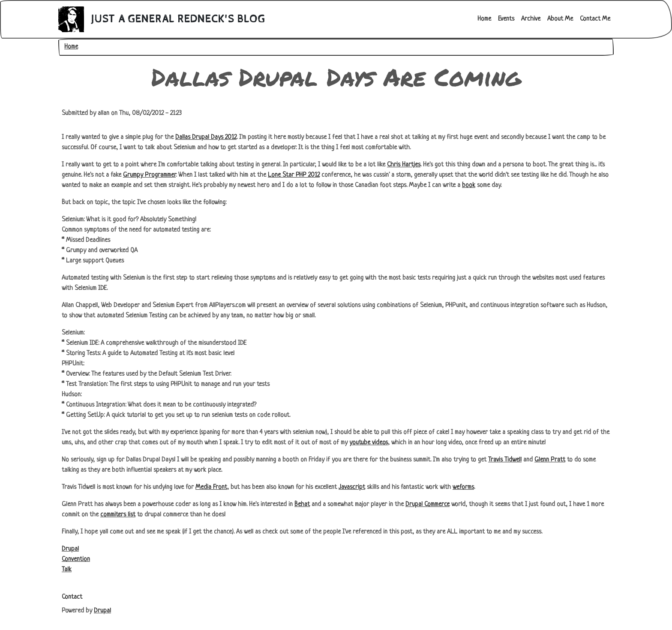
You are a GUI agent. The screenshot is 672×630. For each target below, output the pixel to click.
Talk (67, 570)
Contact (72, 597)
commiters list (118, 515)
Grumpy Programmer (149, 175)
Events (506, 19)
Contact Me (595, 19)
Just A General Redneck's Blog (178, 19)
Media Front (211, 487)
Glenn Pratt (550, 460)
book (469, 185)
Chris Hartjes (404, 165)
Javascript (352, 487)
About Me (560, 19)
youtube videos (369, 443)
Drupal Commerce (427, 505)
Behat (302, 505)
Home (484, 19)
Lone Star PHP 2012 (294, 175)
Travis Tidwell (505, 460)
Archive (531, 19)
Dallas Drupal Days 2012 (206, 137)
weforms (463, 487)
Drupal (70, 549)
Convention (76, 559)
